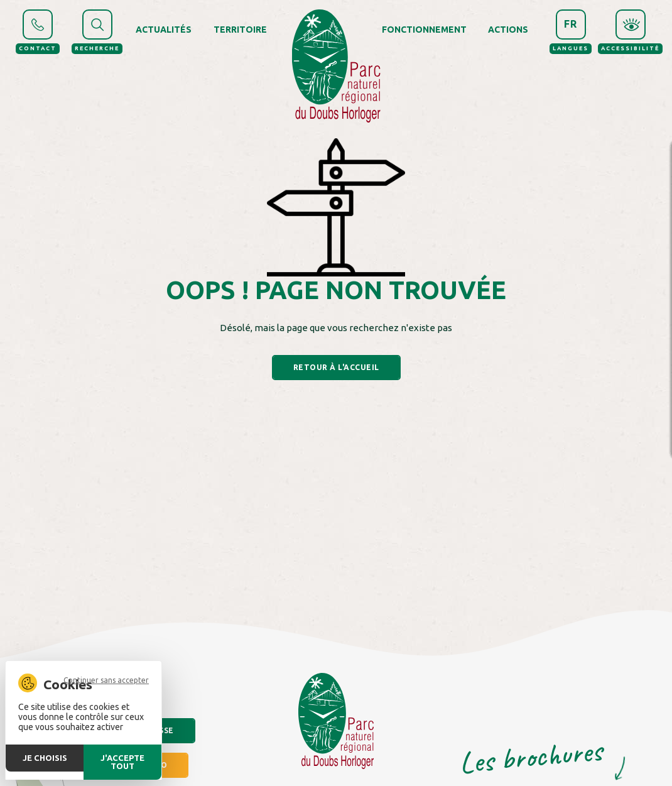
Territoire (240, 30)
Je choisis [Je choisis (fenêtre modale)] (45, 758)
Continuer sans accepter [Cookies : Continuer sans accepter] (106, 680)
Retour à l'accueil (336, 367)
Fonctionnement (424, 30)
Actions (508, 30)
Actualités (164, 30)
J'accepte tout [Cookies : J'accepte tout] (122, 762)
